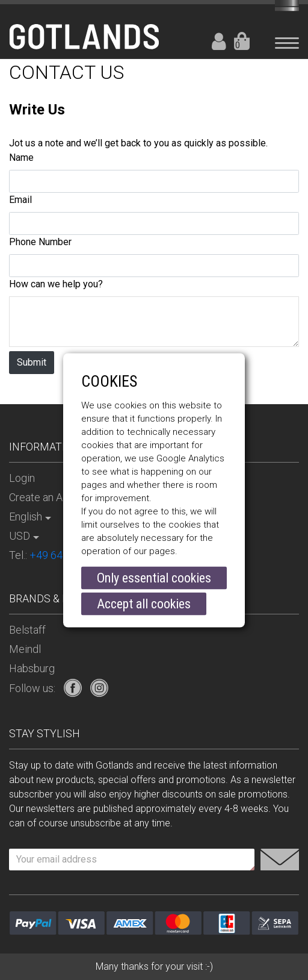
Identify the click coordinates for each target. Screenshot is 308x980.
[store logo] (84, 34)
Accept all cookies (144, 604)
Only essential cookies (154, 578)
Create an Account (52, 497)
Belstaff (27, 630)
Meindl (25, 649)
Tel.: (61, 555)
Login (219, 41)
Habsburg (32, 668)
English (26, 517)
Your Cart (242, 42)
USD (20, 536)
